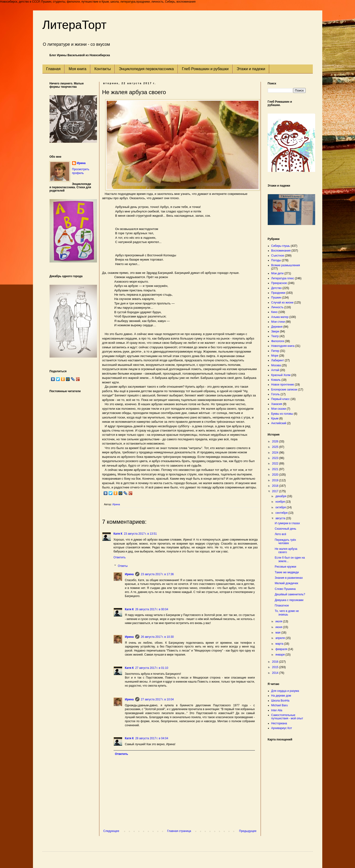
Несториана (279, 723)
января (280, 655)
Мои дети (277, 273)
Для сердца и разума (285, 691)
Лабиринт (278, 360)
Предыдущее (248, 831)
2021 (276, 469)
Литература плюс (283, 278)
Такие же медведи (287, 572)
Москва (276, 365)
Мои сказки (279, 409)
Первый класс (281, 399)
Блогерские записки (284, 390)
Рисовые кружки (285, 567)
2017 (276, 491)
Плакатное (282, 606)
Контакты (103, 69)
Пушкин (276, 298)
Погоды (276, 260)
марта (280, 644)
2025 (276, 447)
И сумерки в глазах (287, 523)
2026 (276, 441)
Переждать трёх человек (285, 542)
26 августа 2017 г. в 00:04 (152, 609)
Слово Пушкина (285, 589)
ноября (280, 502)
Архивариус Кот (282, 728)
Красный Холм (281, 375)
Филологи (278, 341)
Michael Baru (280, 705)
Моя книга (77, 69)
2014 (276, 673)
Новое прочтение (283, 385)
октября (281, 507)
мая (278, 633)
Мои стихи (278, 322)
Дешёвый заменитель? (290, 594)
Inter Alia (277, 710)
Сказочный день (285, 529)
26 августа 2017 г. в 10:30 (157, 637)
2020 (276, 475)
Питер (275, 351)
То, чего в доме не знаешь (287, 613)
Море (275, 356)
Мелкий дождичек (286, 583)
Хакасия (277, 404)
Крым (275, 418)
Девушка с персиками (289, 600)
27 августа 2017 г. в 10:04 (157, 699)
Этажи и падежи (251, 69)
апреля (280, 638)
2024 (276, 453)
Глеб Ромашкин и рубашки (205, 69)
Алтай (275, 370)
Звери (275, 331)
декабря (281, 496)
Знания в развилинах (289, 578)
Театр (275, 336)
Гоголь (276, 394)
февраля (282, 649)
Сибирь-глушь (281, 246)
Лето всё (280, 534)
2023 (276, 458)
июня (279, 627)
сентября (282, 513)
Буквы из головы (282, 414)
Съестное (278, 256)
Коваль (276, 380)
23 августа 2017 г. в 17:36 (157, 574)
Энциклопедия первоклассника (146, 69)
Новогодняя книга (283, 346)
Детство (277, 288)
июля (279, 621)
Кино (274, 312)
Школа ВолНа (280, 701)
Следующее (111, 831)
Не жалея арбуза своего (286, 551)
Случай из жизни (282, 303)
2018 (276, 486)
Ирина (129, 574)
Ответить (120, 557)
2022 (276, 464)
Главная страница (179, 831)
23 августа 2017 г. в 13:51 (140, 534)
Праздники (278, 293)
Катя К (118, 534)
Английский (279, 423)
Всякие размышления (286, 265)
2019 (276, 480)
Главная (53, 69)
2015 (276, 667)
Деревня (277, 327)
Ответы (123, 566)
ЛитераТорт (75, 25)
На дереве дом (281, 696)
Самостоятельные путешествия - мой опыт (287, 717)
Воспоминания (281, 251)
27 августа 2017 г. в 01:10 (152, 668)
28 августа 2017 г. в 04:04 (152, 738)
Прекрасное (279, 283)
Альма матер (280, 317)
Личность (277, 307)
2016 (276, 662)
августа (281, 518)
